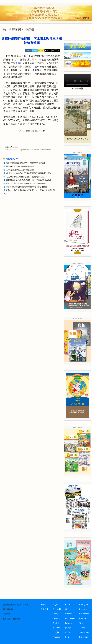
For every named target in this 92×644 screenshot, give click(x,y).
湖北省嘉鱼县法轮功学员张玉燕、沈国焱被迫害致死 (29, 180)
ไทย (81, 623)
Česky (55, 614)
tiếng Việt (83, 637)
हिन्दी (67, 609)
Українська (84, 632)
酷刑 (37, 67)
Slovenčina (84, 614)
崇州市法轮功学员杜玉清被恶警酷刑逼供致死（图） (29, 173)
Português (84, 605)
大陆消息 (29, 29)
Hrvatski (69, 614)
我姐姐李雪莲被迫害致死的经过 (20, 166)
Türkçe (82, 628)
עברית (68, 605)
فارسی (56, 632)
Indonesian (70, 618)
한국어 (68, 632)
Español (56, 628)
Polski (68, 637)
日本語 (68, 628)
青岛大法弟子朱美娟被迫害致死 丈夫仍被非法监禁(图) (31, 190)
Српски (83, 618)
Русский (83, 609)
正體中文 (44, 605)
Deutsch (56, 618)
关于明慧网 (8, 609)
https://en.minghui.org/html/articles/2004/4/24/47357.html (28, 150)
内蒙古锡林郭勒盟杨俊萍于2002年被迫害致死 (26, 163)
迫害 (18, 63)
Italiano (68, 623)
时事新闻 (16, 29)
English (56, 623)
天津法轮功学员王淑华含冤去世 (20, 170)
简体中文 (44, 609)
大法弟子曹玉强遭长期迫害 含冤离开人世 (25, 177)
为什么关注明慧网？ (12, 619)
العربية (56, 605)
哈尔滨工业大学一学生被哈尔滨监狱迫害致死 (26, 183)
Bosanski (57, 609)
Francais (57, 637)
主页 (5, 29)
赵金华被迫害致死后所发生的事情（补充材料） (27, 187)
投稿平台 (7, 614)
